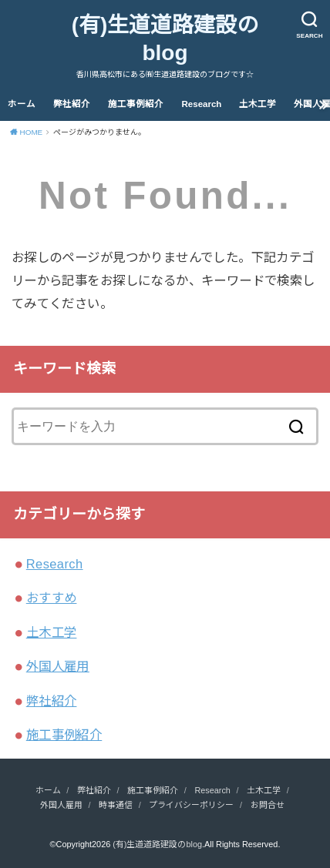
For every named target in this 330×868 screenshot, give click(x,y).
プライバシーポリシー (191, 805)
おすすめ (52, 598)
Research (202, 104)
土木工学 (258, 104)
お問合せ (268, 805)
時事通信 (116, 805)
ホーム (22, 104)
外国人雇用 (58, 666)
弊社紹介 (72, 104)
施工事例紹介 (136, 104)
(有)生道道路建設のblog (165, 39)
